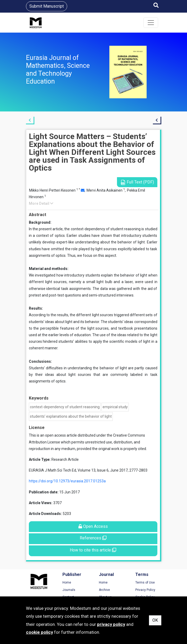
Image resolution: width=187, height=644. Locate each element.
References (93, 538)
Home (67, 582)
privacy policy (111, 624)
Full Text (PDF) (137, 182)
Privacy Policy (145, 590)
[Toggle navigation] (151, 23)
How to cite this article (93, 550)
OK (155, 620)
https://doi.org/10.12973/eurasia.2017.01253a (67, 481)
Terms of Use (145, 582)
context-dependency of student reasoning (65, 407)
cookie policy (39, 632)
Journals (69, 590)
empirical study (115, 407)
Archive (104, 590)
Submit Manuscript (47, 6)
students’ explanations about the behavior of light (71, 416)
